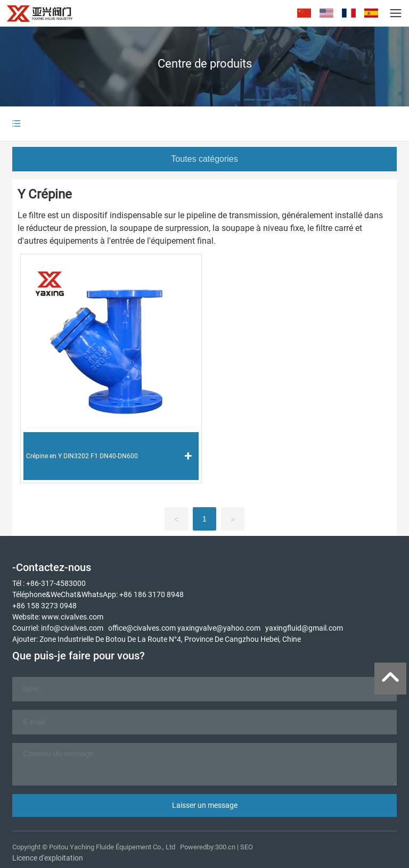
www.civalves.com (72, 617)
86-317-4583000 (58, 583)
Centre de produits (205, 64)
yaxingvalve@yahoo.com (219, 628)
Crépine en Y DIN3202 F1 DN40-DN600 (82, 456)
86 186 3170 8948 (154, 594)
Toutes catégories (204, 159)
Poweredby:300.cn (208, 847)
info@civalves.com (72, 628)
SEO (247, 847)
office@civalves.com (142, 628)
